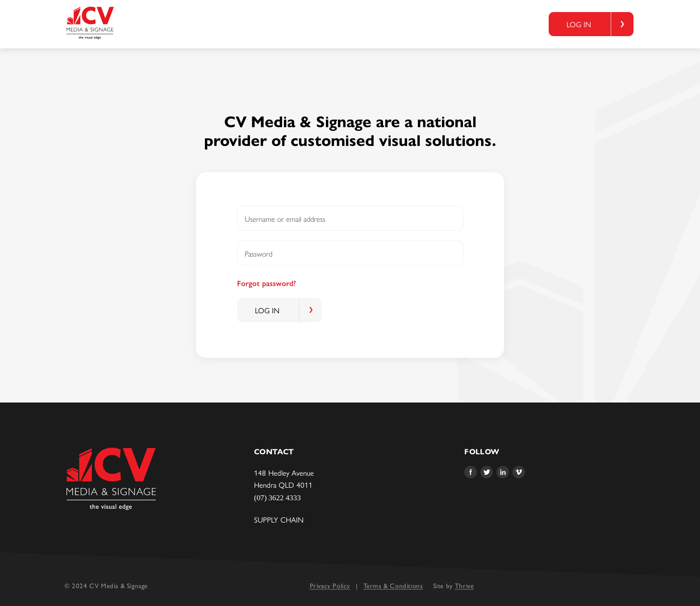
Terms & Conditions (393, 586)
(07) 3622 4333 (277, 498)
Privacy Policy (330, 586)
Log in (579, 24)
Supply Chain (279, 519)
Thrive (465, 586)
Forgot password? (267, 283)
